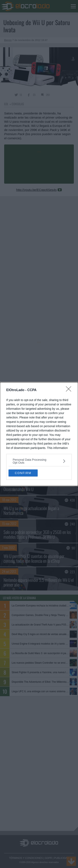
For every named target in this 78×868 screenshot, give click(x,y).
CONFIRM (23, 473)
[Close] (70, 390)
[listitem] (39, 461)
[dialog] (39, 434)
